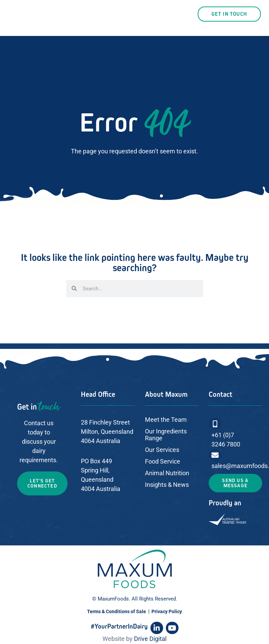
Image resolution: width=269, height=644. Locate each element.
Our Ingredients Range (166, 435)
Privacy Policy (167, 611)
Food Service (163, 461)
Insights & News (167, 485)
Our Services (162, 450)
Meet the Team (166, 420)
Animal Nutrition (167, 473)
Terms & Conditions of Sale (117, 611)
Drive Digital (150, 639)
